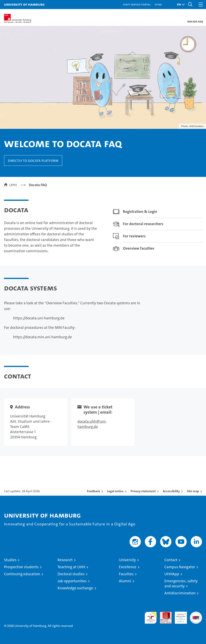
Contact (171, 560)
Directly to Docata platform (33, 160)
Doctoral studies (71, 574)
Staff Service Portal (137, 4)
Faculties (126, 574)
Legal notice (115, 491)
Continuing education (22, 574)
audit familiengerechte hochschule (151, 618)
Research (65, 560)
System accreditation (196, 616)
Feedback (93, 491)
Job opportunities (72, 581)
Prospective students (21, 567)
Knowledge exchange (75, 588)
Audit (164, 614)
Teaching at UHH (71, 567)
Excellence (128, 567)
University (127, 560)
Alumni (125, 581)
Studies (10, 560)
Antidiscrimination (180, 593)
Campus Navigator (180, 567)
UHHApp (172, 574)
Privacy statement (143, 491)
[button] (180, 5)
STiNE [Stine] (158, 4)
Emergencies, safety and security (181, 583)
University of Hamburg (24, 4)
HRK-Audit (179, 616)
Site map (193, 491)
